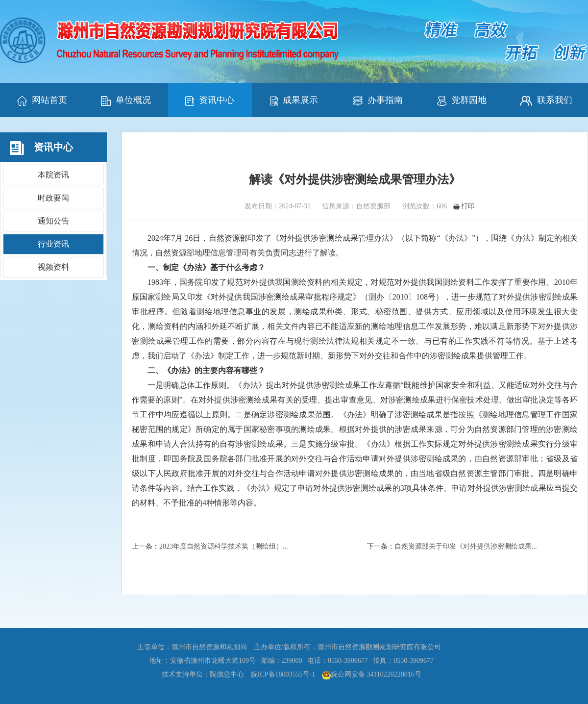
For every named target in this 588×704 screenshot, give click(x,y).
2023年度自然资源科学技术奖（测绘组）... (224, 546)
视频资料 (53, 267)
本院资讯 (53, 175)
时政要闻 (53, 198)
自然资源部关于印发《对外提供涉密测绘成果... (466, 546)
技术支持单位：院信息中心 (203, 674)
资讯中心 (210, 101)
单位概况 (126, 101)
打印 (464, 206)
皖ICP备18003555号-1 (283, 674)
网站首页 (42, 101)
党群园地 (462, 101)
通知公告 (53, 221)
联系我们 (546, 101)
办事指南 (378, 101)
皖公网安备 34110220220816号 (376, 674)
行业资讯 (53, 244)
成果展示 (294, 101)
